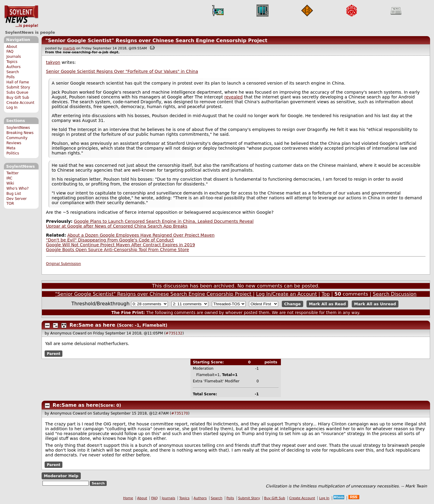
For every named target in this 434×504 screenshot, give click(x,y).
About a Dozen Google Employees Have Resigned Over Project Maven (141, 235)
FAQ (10, 51)
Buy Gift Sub (18, 98)
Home (128, 498)
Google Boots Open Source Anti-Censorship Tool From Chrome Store (118, 250)
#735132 (174, 333)
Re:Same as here (93, 325)
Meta (11, 148)
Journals (14, 57)
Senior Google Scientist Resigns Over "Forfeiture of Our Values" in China (122, 71)
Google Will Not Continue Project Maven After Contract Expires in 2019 (121, 245)
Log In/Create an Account (287, 294)
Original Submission (64, 264)
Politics (13, 153)
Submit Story (18, 87)
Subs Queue (17, 92)
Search (13, 72)
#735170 (180, 413)
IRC (9, 178)
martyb (69, 48)
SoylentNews (21, 17)
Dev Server (16, 199)
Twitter (12, 173)
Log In (12, 107)
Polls (10, 77)
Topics (12, 62)
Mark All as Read (327, 304)
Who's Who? (17, 188)
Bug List (14, 194)
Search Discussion (395, 294)
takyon (53, 62)
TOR (10, 204)
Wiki (10, 183)
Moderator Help (61, 476)
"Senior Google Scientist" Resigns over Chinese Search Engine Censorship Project (156, 40)
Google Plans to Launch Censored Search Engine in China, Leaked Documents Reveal (164, 221)
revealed (233, 97)
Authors (13, 67)
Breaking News (20, 133)
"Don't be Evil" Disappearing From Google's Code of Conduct (110, 240)
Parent (53, 353)
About (12, 47)
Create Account (20, 103)
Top (326, 294)
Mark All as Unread (375, 304)
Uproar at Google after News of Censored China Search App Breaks (117, 226)
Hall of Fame (18, 82)
